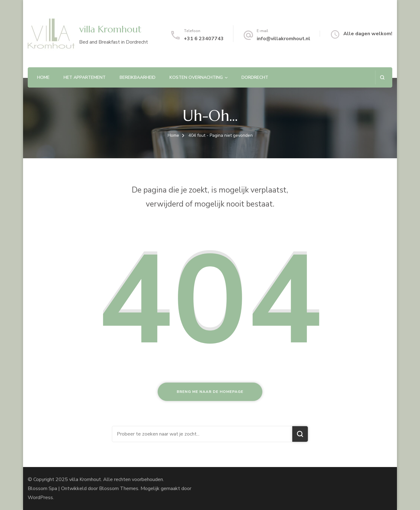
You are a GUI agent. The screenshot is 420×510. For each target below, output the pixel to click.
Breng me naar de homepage (210, 392)
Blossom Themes (119, 489)
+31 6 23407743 (204, 39)
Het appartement (85, 77)
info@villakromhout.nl (284, 39)
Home (43, 77)
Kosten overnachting (196, 77)
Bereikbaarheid (138, 77)
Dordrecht (255, 77)
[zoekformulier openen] (382, 77)
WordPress (40, 498)
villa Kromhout (110, 29)
